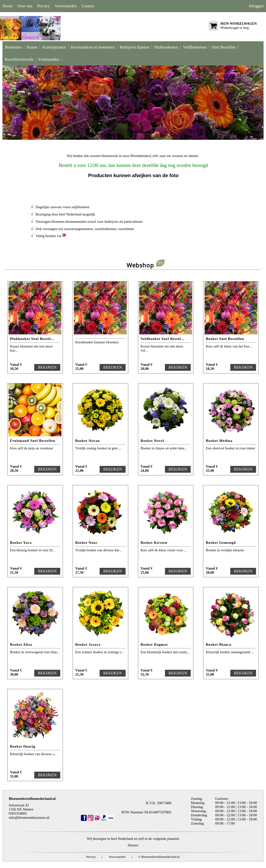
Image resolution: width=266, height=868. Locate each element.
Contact (88, 6)
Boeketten (13, 47)
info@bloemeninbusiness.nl (29, 818)
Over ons (25, 6)
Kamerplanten (54, 47)
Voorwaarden (66, 6)
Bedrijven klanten (134, 47)
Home (8, 6)
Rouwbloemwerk (19, 59)
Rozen (32, 47)
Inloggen (256, 6)
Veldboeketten (195, 47)
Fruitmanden (49, 59)
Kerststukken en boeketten (93, 47)
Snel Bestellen (224, 47)
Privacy (43, 6)
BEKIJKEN (47, 367)
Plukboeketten (166, 47)
